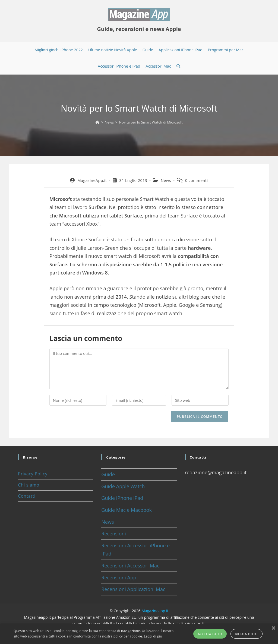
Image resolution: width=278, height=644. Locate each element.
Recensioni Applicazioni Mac (133, 589)
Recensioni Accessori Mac (130, 566)
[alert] (139, 634)
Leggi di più (153, 636)
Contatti (27, 496)
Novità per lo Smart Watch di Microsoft (151, 122)
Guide (108, 474)
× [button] (273, 628)
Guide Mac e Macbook (127, 510)
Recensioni (114, 533)
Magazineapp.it (155, 611)
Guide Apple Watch (123, 486)
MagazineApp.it (92, 180)
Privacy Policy (33, 474)
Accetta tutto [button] (210, 634)
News (166, 180)
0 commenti (197, 180)
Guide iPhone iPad (122, 498)
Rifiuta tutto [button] (247, 634)
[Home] (97, 122)
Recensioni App (119, 577)
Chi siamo (29, 485)
